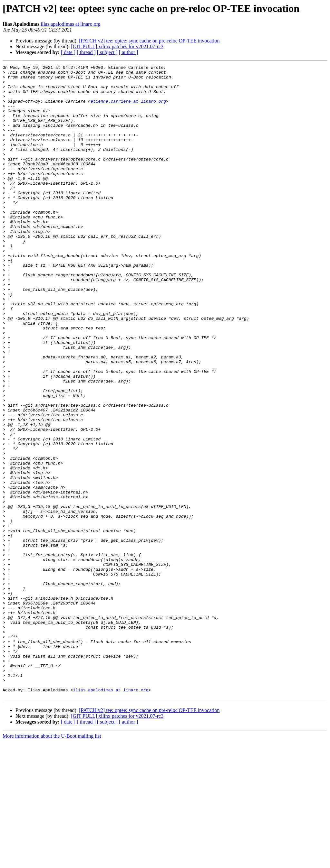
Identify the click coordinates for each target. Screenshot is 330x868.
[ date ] (68, 52)
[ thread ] (86, 52)
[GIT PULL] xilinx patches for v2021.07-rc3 (117, 46)
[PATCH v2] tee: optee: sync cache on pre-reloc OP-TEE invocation (149, 41)
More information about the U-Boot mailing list (52, 862)
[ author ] (129, 52)
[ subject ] (107, 52)
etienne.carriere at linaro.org (128, 109)
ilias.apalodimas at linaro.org (70, 24)
